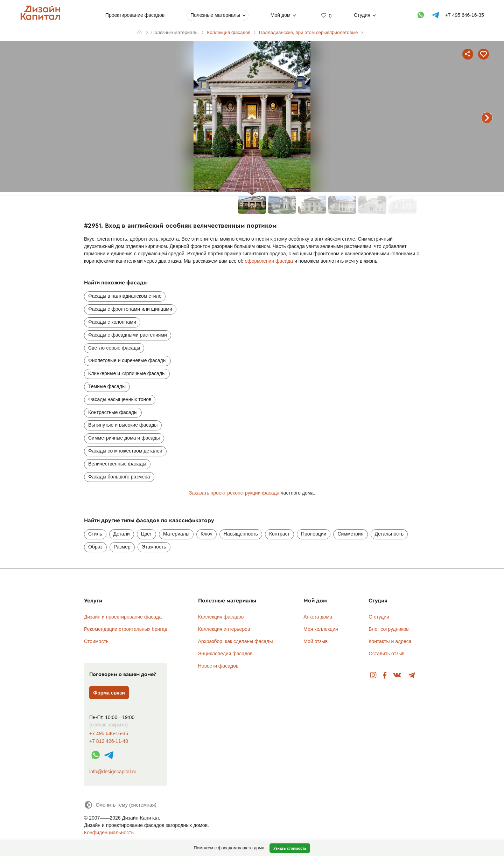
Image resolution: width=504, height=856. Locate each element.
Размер (122, 547)
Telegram (412, 675)
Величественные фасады (117, 464)
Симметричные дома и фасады (124, 438)
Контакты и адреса (390, 641)
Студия (362, 15)
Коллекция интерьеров (224, 629)
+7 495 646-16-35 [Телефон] (464, 15)
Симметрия (350, 534)
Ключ (206, 534)
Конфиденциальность (109, 833)
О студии (379, 617)
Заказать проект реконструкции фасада (234, 493)
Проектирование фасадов (135, 15)
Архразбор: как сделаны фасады (236, 641)
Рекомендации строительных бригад (126, 629)
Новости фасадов (218, 666)
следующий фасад (487, 118)
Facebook (385, 675)
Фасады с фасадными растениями (128, 335)
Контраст (279, 534)
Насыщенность (241, 534)
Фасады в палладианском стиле (125, 296)
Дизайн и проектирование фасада (123, 617)
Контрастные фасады (113, 412)
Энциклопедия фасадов (225, 654)
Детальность (389, 534)
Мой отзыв (316, 641)
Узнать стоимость (290, 848)
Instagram (373, 675)
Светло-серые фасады (114, 348)
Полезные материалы (215, 15)
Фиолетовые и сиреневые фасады (127, 360)
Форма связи (109, 693)
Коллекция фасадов (221, 617)
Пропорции (314, 534)
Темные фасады (107, 386)
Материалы (176, 534)
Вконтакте (397, 675)
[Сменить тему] (120, 805)
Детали (122, 534)
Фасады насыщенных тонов (120, 399)
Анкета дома (318, 617)
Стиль (95, 534)
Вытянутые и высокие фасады (123, 425)
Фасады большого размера (119, 477)
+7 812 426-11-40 (109, 741)
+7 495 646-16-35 (109, 734)
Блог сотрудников (389, 629)
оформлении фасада (269, 261)
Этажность (154, 547)
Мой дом (280, 15)
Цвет (146, 534)
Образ (95, 547)
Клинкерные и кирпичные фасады (127, 373)
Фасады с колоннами (112, 322)
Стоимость (96, 641)
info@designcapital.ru (113, 772)
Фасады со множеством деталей (125, 451)
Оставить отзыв (387, 654)
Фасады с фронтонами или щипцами (130, 309)
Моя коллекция (321, 629)
